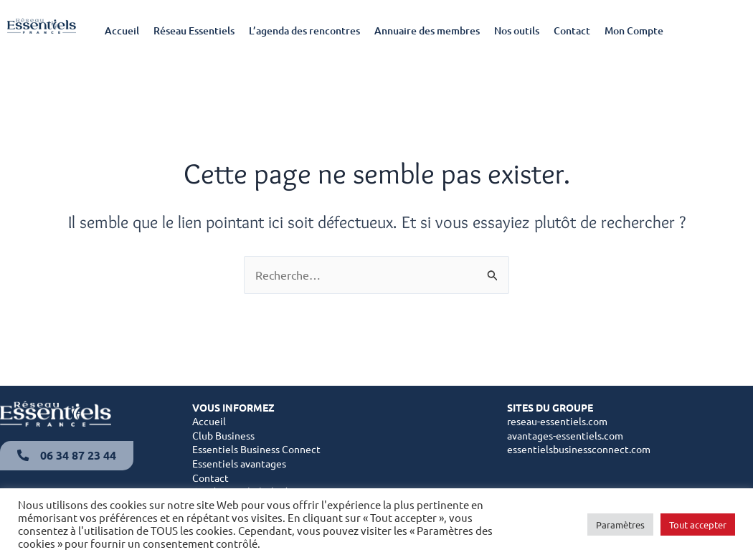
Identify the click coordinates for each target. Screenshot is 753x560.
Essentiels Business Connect (256, 449)
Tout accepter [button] (698, 525)
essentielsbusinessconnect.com (579, 449)
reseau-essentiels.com (557, 421)
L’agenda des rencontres (304, 30)
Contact (572, 30)
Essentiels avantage (237, 463)
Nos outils (517, 30)
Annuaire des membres (427, 30)
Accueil (122, 30)
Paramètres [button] (620, 525)
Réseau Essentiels (194, 30)
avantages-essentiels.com (565, 435)
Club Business (223, 435)
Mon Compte (634, 30)
